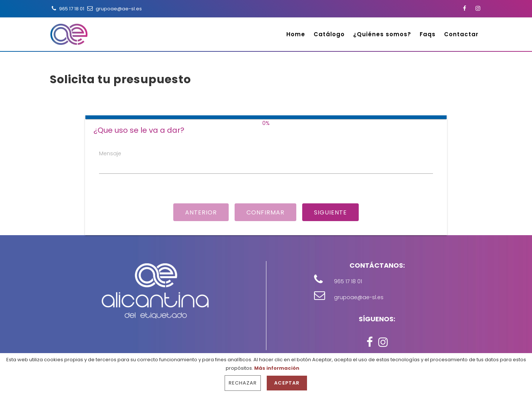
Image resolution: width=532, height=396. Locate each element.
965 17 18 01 (67, 9)
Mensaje (110, 153)
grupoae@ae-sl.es (114, 9)
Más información (277, 368)
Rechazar (243, 383)
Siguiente (330, 212)
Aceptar (287, 383)
